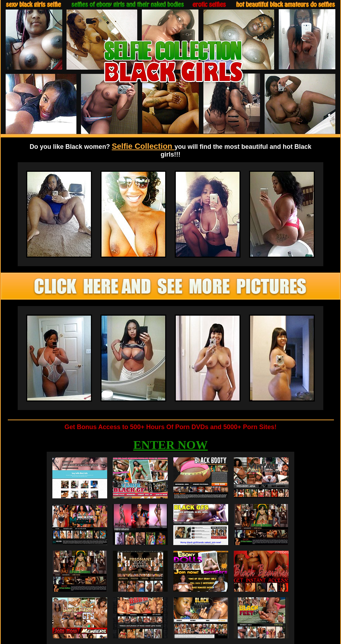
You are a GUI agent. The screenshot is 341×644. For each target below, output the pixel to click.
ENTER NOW (171, 445)
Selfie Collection (143, 146)
